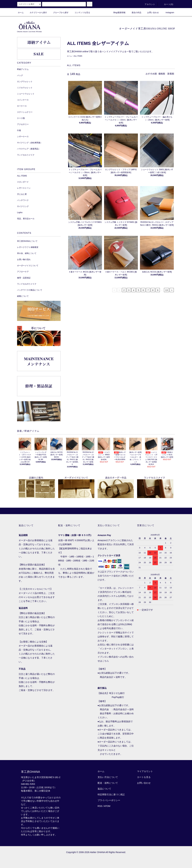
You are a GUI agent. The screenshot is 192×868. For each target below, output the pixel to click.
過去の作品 (134, 13)
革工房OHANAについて (27, 241)
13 (167, 290)
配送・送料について (108, 783)
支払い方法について (108, 777)
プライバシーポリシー (109, 800)
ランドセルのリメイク (27, 284)
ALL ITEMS (78, 56)
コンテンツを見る (80, 13)
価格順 (162, 74)
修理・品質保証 (24, 278)
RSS (100, 806)
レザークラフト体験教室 (28, 247)
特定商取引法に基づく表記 (111, 794)
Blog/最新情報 (118, 13)
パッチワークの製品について (30, 290)
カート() (167, 4)
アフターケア (23, 272)
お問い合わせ (151, 13)
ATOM (107, 806)
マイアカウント (145, 771)
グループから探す (59, 13)
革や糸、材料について (27, 253)
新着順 (171, 74)
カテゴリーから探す (36, 13)
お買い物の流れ (24, 259)
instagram (168, 13)
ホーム (21, 13)
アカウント (148, 4)
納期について (23, 296)
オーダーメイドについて (28, 266)
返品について (104, 789)
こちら (106, 661)
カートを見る (144, 777)
